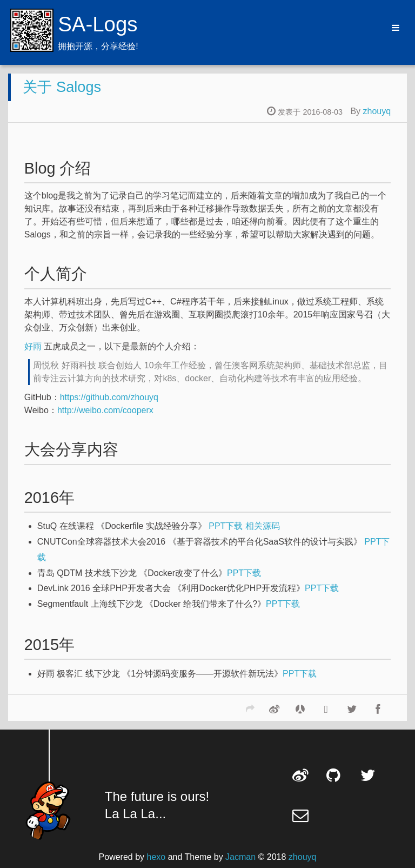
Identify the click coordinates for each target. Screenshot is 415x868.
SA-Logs (98, 24)
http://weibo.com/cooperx (105, 410)
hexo (156, 857)
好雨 (33, 346)
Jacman (240, 857)
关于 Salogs (62, 87)
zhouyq (377, 111)
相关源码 (263, 526)
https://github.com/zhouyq (109, 397)
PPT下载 (226, 526)
